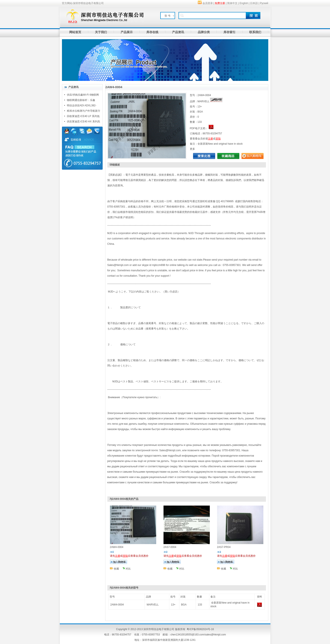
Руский (264, 3)
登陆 (218, 139)
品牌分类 (204, 32)
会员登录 (208, 3)
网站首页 (75, 32)
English (244, 3)
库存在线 (152, 32)
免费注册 (220, 3)
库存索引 (229, 32)
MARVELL (153, 605)
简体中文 (232, 3)
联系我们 (255, 32)
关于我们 (101, 32)
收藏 (116, 569)
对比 (128, 569)
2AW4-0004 (117, 605)
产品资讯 (178, 32)
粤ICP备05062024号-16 (200, 629)
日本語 (254, 3)
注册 (210, 139)
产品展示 (127, 32)
